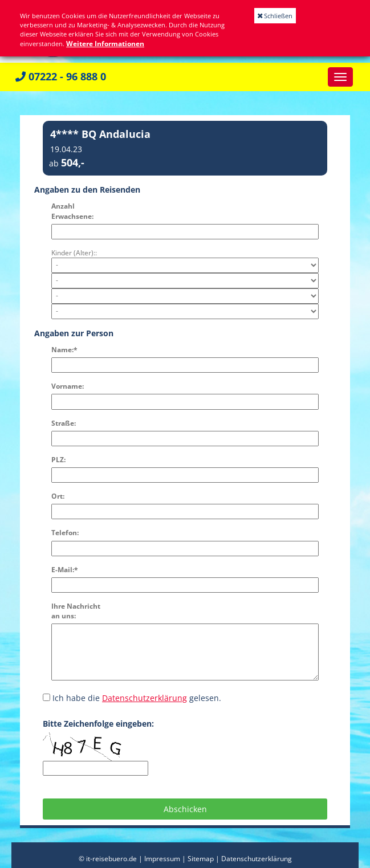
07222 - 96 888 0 (61, 76)
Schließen (275, 16)
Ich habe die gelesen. (132, 698)
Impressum (162, 859)
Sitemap (201, 859)
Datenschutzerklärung (145, 698)
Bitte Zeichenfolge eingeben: (98, 724)
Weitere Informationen (105, 44)
